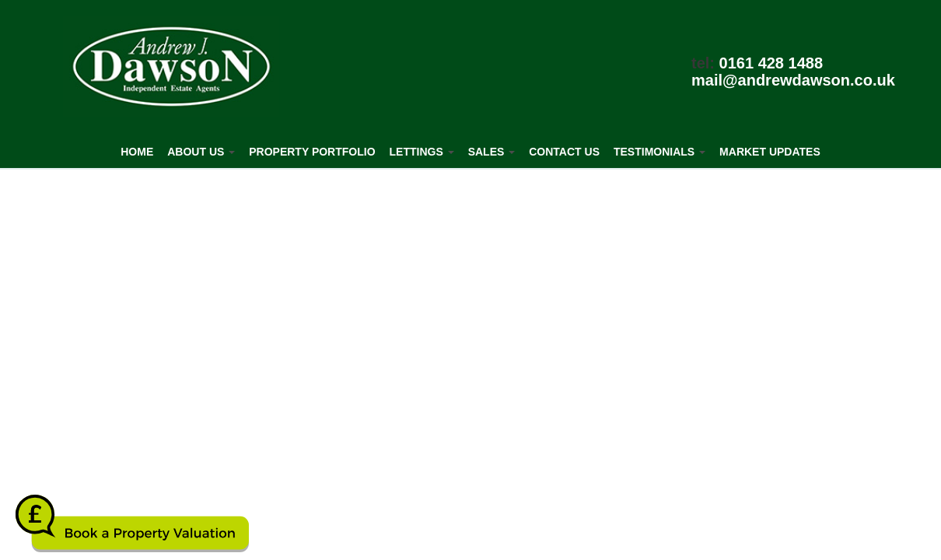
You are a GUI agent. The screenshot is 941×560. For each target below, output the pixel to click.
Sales (492, 152)
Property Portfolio (312, 152)
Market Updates (770, 152)
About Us (201, 152)
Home (137, 152)
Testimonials (659, 152)
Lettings (422, 152)
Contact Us (564, 152)
